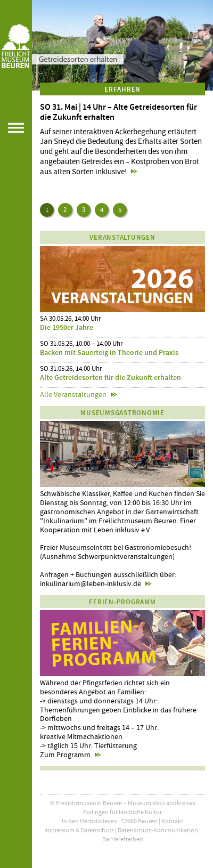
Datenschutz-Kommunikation (158, 830)
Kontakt (172, 821)
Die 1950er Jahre (67, 327)
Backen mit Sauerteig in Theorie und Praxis (109, 352)
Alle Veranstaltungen (73, 394)
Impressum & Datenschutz (79, 830)
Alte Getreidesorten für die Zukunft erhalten (110, 378)
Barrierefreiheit (123, 839)
